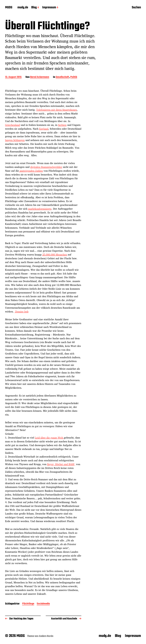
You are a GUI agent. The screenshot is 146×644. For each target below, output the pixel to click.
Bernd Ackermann (40, 77)
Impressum (49, 8)
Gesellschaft (62, 77)
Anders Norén (46, 636)
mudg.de (23, 8)
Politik (74, 77)
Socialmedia (43, 604)
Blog (34, 8)
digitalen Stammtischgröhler (46, 167)
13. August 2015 (13, 77)
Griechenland (13, 125)
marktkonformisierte (40, 209)
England (44, 129)
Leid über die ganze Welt (49, 438)
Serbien (62, 125)
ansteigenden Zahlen (31, 171)
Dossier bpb (21, 311)
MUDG (9, 8)
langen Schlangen (15, 140)
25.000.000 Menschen (55, 255)
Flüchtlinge (28, 604)
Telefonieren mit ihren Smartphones (57, 110)
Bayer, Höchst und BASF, (61, 464)
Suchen (136, 8)
